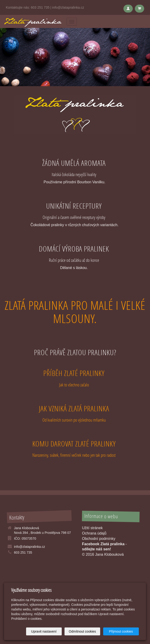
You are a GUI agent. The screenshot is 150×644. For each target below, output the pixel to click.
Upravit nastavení (44, 631)
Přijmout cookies (121, 631)
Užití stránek (92, 528)
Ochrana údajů (94, 533)
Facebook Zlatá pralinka (103, 544)
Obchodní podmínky (99, 539)
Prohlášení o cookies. (27, 619)
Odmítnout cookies (82, 631)
